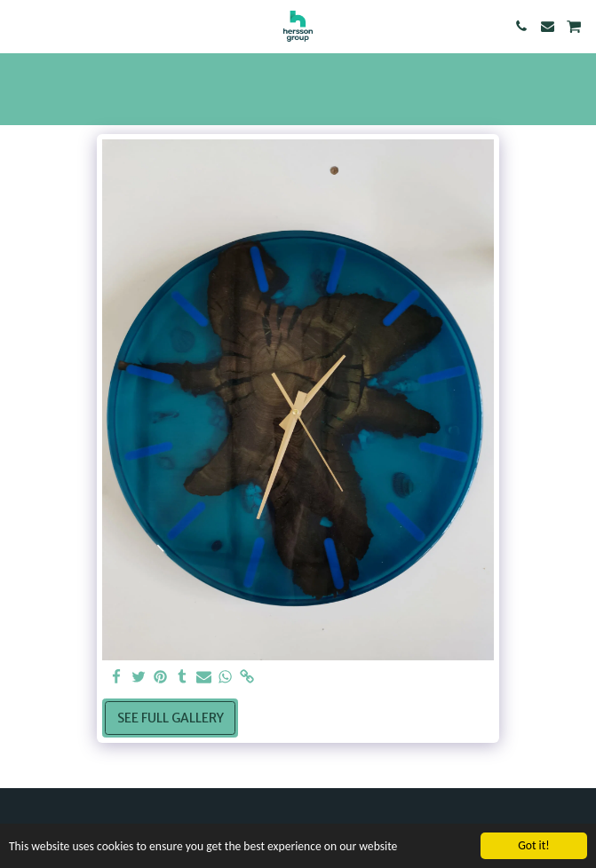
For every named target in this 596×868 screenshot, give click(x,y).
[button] (20, 25)
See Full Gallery (171, 718)
